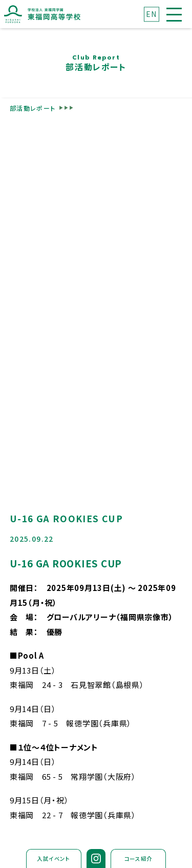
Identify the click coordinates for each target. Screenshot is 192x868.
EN (152, 14)
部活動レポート (33, 108)
